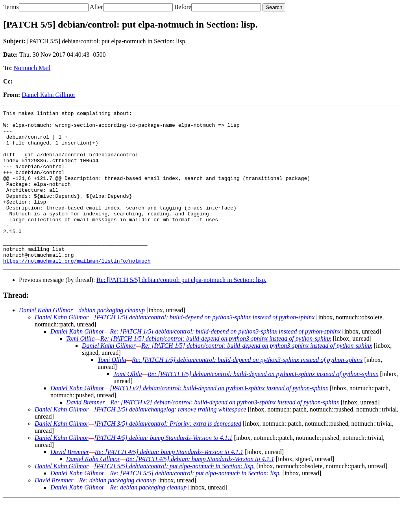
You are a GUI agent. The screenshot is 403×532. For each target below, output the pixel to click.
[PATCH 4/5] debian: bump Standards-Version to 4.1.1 (163, 468)
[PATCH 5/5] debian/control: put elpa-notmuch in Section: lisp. (174, 497)
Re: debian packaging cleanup (117, 511)
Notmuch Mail (32, 68)
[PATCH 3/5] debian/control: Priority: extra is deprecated (168, 454)
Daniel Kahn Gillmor (48, 95)
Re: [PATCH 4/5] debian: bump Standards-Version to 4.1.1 (169, 483)
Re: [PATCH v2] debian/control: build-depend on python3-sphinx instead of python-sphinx (225, 433)
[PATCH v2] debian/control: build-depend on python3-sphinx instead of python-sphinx (219, 419)
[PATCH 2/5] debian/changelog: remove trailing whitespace (170, 440)
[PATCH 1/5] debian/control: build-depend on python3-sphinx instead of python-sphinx (204, 348)
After (96, 7)
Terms (11, 7)
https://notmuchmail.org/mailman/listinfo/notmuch (77, 291)
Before (183, 7)
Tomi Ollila (80, 369)
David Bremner (86, 433)
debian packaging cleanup (112, 341)
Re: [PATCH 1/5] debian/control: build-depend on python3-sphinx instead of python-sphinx (225, 362)
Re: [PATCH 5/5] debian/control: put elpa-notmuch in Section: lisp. (181, 310)
